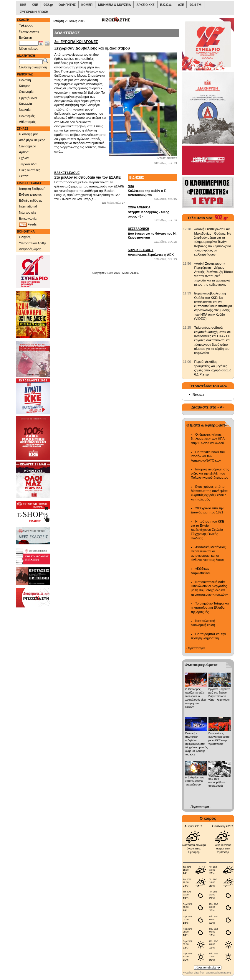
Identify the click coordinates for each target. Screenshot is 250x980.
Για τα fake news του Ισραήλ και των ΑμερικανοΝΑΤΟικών (208, 456)
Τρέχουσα (26, 25)
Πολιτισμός (27, 116)
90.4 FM (195, 5)
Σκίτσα (24, 176)
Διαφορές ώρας (30, 249)
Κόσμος (25, 86)
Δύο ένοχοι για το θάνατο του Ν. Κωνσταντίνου (153, 233)
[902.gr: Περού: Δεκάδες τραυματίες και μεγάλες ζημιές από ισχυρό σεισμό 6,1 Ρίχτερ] (187, 362)
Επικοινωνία (28, 218)
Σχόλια (24, 158)
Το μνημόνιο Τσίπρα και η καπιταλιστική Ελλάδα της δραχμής (210, 608)
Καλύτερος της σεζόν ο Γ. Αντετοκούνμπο (153, 190)
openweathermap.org (218, 973)
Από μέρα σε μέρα (32, 140)
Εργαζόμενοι (28, 98)
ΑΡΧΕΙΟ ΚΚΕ (145, 5)
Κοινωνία (26, 104)
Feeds (28, 225)
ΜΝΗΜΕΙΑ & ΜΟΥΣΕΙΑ (114, 5)
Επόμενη (26, 37)
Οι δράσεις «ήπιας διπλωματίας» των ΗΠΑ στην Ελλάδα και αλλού (208, 439)
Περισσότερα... (197, 648)
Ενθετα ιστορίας (30, 195)
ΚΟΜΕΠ (87, 5)
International (28, 206)
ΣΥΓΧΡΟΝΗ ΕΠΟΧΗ (34, 12)
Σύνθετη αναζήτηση (33, 67)
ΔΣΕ (181, 5)
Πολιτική (25, 80)
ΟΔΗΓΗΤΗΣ (67, 5)
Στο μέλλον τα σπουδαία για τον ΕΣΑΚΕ (90, 175)
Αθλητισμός (27, 122)
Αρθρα (24, 152)
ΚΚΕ (23, 5)
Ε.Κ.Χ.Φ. (166, 5)
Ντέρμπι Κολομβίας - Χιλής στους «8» (153, 212)
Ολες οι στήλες (30, 170)
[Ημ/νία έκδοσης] (29, 43)
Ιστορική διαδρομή (32, 189)
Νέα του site (28, 213)
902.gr (48, 5)
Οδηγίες (25, 237)
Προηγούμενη (29, 31)
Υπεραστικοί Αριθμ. (33, 243)
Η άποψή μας (29, 134)
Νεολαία (25, 110)
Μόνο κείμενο (29, 49)
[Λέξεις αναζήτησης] (31, 62)
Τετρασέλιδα (28, 164)
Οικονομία (26, 92)
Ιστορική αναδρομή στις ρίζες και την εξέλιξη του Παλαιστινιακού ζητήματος (210, 473)
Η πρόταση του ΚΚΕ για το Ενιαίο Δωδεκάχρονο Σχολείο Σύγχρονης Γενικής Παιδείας (208, 530)
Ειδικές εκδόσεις (31, 200)
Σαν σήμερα (28, 146)
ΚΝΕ (35, 5)
